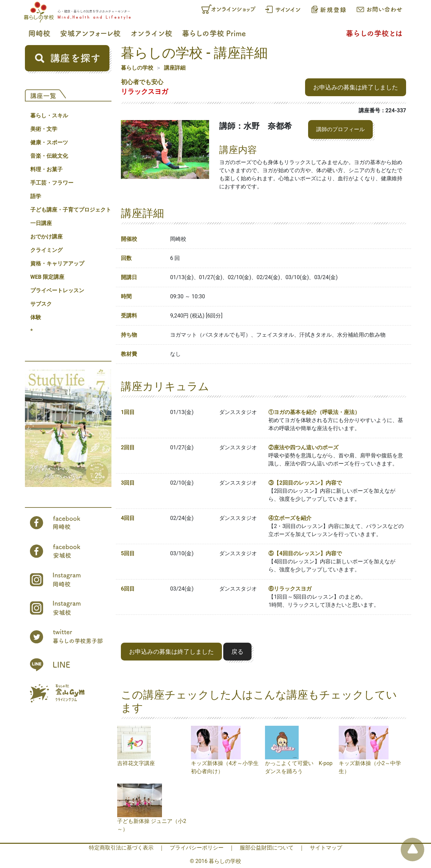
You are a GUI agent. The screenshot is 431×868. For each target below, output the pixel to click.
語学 (36, 196)
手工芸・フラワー (52, 183)
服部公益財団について (267, 848)
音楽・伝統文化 (49, 156)
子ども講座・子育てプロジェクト (71, 210)
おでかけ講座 (46, 237)
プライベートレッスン (57, 290)
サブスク (41, 304)
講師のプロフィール (340, 129)
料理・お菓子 (46, 169)
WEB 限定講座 (47, 277)
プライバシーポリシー (197, 848)
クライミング (46, 250)
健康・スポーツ (49, 142)
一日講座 (41, 223)
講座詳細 (175, 68)
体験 (36, 317)
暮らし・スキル (49, 116)
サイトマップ (326, 848)
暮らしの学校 (137, 68)
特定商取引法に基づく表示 (121, 848)
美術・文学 (44, 129)
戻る (237, 652)
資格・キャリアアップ (57, 263)
